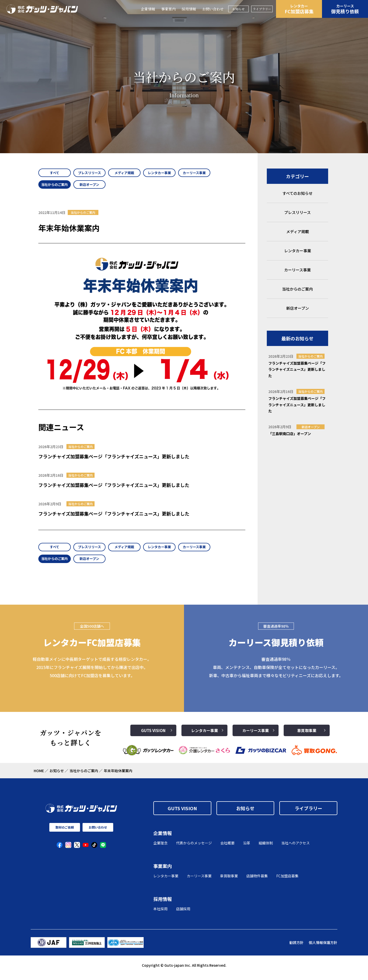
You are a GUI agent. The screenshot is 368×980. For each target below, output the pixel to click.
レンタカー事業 (205, 735)
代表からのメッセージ (194, 848)
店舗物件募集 (257, 881)
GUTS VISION (153, 735)
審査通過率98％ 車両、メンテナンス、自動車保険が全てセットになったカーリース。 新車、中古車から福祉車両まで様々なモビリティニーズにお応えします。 (276, 672)
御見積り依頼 (345, 9)
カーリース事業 (256, 735)
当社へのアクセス (296, 848)
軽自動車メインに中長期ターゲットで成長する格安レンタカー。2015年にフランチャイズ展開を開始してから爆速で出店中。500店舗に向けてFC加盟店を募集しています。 (92, 672)
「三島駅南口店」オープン (290, 434)
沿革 (247, 848)
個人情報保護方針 (323, 947)
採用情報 (189, 9)
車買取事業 (307, 735)
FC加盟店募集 (299, 9)
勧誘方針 (296, 947)
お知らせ (238, 9)
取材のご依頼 (65, 832)
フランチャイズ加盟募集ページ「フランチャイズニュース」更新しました (114, 459)
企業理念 (160, 848)
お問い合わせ (213, 9)
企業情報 (148, 9)
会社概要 (227, 848)
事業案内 (168, 9)
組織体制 (266, 848)
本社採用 (160, 914)
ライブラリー (262, 9)
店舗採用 (183, 914)
